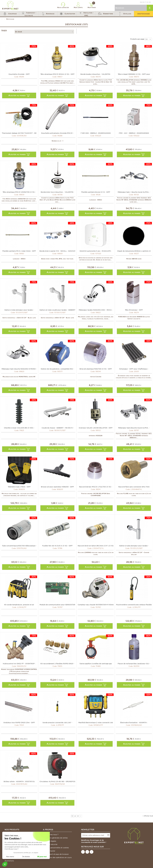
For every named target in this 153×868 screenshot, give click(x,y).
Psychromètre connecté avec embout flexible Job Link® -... (134, 605)
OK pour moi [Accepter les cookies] (42, 857)
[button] (10, 14)
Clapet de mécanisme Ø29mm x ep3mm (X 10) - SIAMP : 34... (134, 251)
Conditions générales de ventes (55, 838)
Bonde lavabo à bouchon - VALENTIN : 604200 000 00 (96, 74)
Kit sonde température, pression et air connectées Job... (19, 605)
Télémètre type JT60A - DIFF (19, 487)
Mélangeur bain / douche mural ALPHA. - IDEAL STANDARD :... (134, 192)
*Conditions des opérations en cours (57, 857)
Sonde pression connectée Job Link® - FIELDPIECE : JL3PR (57, 722)
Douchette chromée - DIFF (19, 74)
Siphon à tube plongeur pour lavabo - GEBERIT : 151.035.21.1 (134, 546)
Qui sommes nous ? (51, 835)
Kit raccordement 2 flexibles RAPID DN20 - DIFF (57, 664)
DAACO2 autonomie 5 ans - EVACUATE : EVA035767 (96, 251)
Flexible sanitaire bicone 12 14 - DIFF (96, 192)
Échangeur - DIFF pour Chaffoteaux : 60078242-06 (134, 369)
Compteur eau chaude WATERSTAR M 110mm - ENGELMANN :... (96, 605)
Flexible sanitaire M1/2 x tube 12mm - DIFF (19, 251)
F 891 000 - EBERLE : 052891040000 (96, 133)
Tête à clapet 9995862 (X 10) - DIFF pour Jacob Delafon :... (134, 74)
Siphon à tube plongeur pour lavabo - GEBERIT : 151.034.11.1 (19, 310)
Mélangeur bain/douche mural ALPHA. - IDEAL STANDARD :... (134, 428)
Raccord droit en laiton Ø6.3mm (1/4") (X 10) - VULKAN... (96, 546)
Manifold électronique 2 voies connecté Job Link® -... (96, 722)
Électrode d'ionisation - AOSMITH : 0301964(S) (134, 722)
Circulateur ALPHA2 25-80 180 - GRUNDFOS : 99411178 (57, 781)
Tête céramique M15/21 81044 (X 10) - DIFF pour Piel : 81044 (57, 74)
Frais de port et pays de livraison (56, 854)
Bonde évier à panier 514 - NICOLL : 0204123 (57, 251)
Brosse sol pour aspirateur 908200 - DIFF (57, 487)
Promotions (9, 861)
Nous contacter (63, 5)
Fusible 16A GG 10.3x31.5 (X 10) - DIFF (57, 546)
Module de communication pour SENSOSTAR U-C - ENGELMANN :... (57, 605)
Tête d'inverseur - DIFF (134, 310)
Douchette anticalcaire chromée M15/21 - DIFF (57, 133)
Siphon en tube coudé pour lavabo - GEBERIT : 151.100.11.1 (57, 310)
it (145, 2)
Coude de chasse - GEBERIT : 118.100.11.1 (57, 428)
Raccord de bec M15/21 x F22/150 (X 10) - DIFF (96, 487)
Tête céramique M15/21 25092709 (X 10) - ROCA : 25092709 (19, 192)
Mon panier (92, 6)
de (150, 2)
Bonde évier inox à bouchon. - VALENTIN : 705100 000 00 (57, 192)
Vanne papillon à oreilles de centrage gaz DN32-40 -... (96, 664)
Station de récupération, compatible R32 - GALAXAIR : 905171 (57, 369)
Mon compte (78, 5)
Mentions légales (50, 841)
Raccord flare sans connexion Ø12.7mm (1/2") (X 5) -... (134, 487)
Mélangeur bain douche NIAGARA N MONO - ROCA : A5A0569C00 (19, 369)
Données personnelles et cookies (56, 848)
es (147, 2)
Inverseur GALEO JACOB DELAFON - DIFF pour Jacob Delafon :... (96, 428)
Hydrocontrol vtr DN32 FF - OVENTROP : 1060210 (19, 664)
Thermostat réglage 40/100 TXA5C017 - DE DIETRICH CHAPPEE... (19, 133)
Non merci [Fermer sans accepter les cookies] (10, 857)
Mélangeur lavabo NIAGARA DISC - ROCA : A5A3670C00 (96, 310)
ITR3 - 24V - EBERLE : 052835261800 (134, 133)
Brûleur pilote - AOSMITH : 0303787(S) (19, 781)
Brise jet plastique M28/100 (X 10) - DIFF (96, 369)
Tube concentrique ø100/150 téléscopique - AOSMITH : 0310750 (19, 546)
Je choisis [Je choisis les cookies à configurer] (26, 857)
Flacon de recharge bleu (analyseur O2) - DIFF (134, 664)
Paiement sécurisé (50, 844)
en (143, 2)
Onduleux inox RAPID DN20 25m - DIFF (19, 722)
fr (141, 2)
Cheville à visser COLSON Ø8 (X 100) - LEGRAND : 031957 (19, 428)
